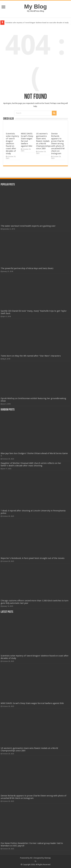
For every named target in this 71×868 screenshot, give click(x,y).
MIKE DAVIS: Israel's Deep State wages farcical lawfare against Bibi (27, 140)
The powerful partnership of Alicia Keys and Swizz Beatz (27, 268)
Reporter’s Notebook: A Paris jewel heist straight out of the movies (33, 558)
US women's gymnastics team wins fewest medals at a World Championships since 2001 (43, 141)
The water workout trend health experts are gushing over (28, 226)
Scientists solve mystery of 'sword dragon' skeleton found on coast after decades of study (37, 23)
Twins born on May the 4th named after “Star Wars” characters (31, 356)
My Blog (36, 6)
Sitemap (48, 858)
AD (31, 858)
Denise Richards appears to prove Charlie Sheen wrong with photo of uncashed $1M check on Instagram (58, 144)
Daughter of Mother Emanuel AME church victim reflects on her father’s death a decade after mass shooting (31, 464)
